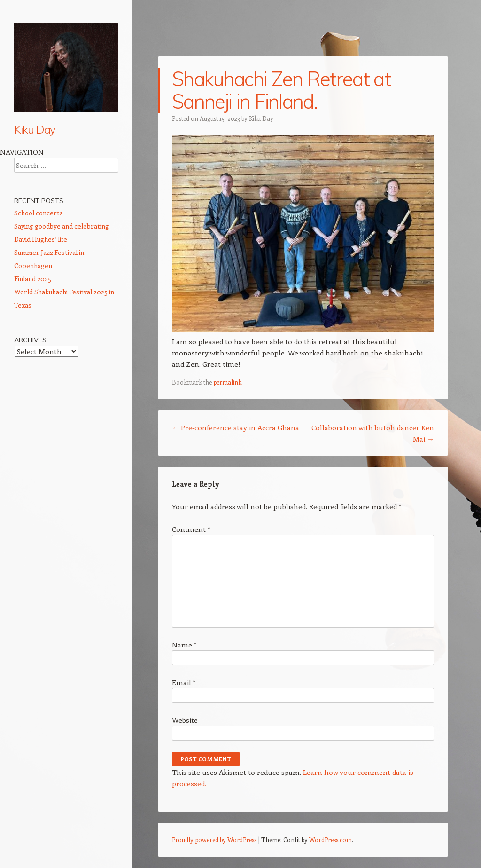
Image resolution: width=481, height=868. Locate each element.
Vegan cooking (37, 317)
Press (23, 334)
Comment (191, 529)
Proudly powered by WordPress (214, 840)
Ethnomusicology (40, 267)
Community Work (41, 300)
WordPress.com (330, 840)
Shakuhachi (32, 188)
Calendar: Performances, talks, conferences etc (61, 210)
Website (185, 720)
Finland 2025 (33, 521)
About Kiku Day (38, 171)
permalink (227, 382)
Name (184, 645)
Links (22, 368)
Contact (26, 351)
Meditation (30, 284)
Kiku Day (35, 129)
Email (184, 682)
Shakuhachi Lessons (45, 250)
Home (23, 154)
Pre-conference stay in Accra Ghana (236, 427)
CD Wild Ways (37, 233)
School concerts (39, 455)
